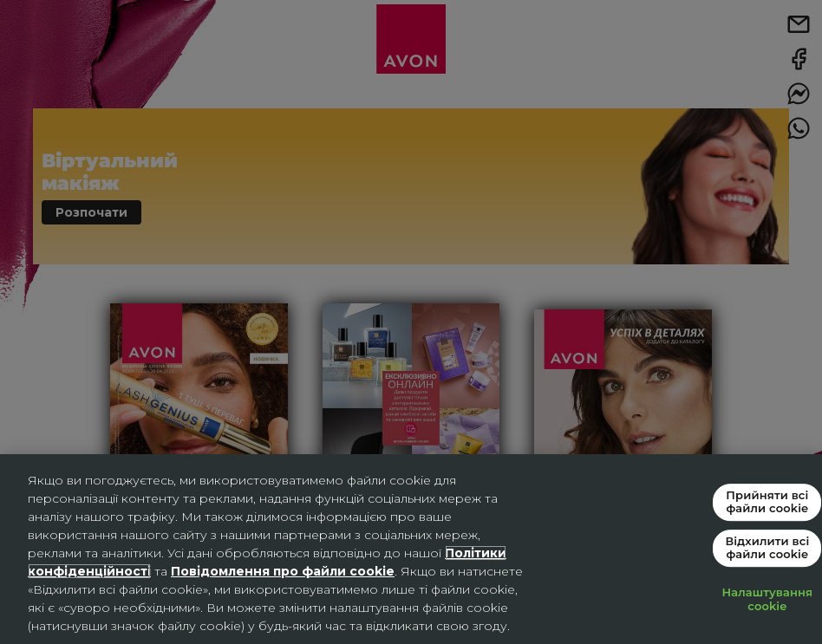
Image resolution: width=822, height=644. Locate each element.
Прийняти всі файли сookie (767, 502)
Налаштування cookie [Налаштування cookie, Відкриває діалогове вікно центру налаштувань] (768, 599)
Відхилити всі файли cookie (767, 548)
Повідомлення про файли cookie (283, 571)
